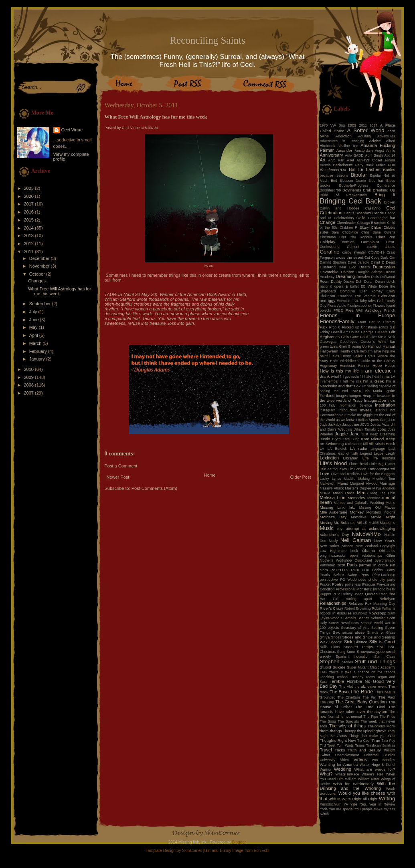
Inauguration (375, 400)
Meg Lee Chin (383, 493)
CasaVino (373, 208)
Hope (377, 366)
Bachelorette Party (348, 165)
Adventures (386, 136)
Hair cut (375, 346)
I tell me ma (351, 381)
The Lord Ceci (370, 707)
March (36, 343)
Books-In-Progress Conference (367, 185)
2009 (30, 377)
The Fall (369, 697)
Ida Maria (373, 391)
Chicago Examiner (372, 223)
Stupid (326, 667)
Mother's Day (333, 517)
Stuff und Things (375, 662)
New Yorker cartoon (337, 546)
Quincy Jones (353, 594)
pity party (388, 580)
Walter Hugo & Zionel (378, 765)
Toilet (331, 745)
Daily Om (388, 258)
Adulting (364, 136)
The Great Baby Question (361, 702)
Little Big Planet (382, 464)
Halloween (329, 351)
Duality (336, 282)
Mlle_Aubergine (334, 512)
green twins (329, 346)
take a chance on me (364, 672)
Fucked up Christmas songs (365, 327)
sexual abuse (354, 632)
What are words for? (375, 769)
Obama (368, 551)
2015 (30, 220)
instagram (328, 410)
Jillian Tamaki (365, 429)
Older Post (301, 477)
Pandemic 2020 (333, 565)
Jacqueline (350, 425)
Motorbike (359, 517)
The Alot (346, 687)
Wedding (343, 769)
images (342, 396)
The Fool (387, 697)
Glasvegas (328, 342)
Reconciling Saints (207, 40)
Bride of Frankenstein (343, 195)
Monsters (374, 512)
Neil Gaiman (356, 540)
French (390, 310)
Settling (377, 628)
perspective (329, 580)
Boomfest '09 (331, 190)
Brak (367, 190)
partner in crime (373, 565)
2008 (30, 385)
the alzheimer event (370, 687)
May (34, 327)
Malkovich (328, 483)
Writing (387, 799)
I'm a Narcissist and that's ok (358, 384)
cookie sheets (381, 247)
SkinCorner (192, 851)
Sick (348, 642)
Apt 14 (390, 155)
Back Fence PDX (381, 165)
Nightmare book (344, 551)
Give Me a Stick (383, 337)
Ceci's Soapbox (357, 213)
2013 (30, 236)
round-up (360, 613)
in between (381, 396)
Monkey (357, 512)
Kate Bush (351, 439)
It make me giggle (358, 415)
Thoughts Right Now (338, 740)
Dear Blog (348, 267)
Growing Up (357, 346)
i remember (329, 381)
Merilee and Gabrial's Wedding (359, 503)
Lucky (325, 479)
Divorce (347, 272)
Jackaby (334, 425)
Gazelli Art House (345, 332)
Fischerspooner (359, 306)
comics (348, 242)
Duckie (349, 282)
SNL (381, 647)
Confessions (330, 247)
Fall (380, 301)
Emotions (345, 296)
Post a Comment (121, 466)
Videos (360, 759)
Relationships (333, 603)
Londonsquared (382, 469)
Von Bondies (383, 760)
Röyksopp (378, 613)
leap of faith (348, 453)
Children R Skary (354, 228)
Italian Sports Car (372, 420)
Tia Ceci (364, 741)
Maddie (350, 479)
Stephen (330, 662)
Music (327, 528)
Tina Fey (388, 741)
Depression (384, 267)
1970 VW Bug (333, 125)
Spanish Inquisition (353, 657)
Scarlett (363, 618)
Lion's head (358, 464)
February (39, 351)
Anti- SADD (354, 155)
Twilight (389, 750)
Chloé (376, 227)
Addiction (343, 136)
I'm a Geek (373, 381)
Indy (332, 405)
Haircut (389, 346)
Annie (391, 151)
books (325, 185)
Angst (380, 151)
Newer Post (118, 477)
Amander (344, 150)
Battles (389, 170)
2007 (30, 393)
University (328, 760)
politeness (353, 584)
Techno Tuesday (350, 677)
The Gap (327, 702)
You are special (341, 809)
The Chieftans (349, 697)
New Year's (385, 541)
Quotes (371, 594)
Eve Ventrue (365, 296)
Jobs (382, 429)
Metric (391, 503)
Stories (347, 662)
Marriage (388, 483)
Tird (323, 745)
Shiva (325, 637)
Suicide (339, 667)
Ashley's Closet (369, 160)
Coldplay (328, 242)
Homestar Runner (354, 366)
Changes (37, 281)
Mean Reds (344, 493)
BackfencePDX (333, 170)
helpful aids (330, 356)
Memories (356, 498)
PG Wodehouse (353, 580)
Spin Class (385, 657)
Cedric (378, 213)
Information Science (355, 405)
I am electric (377, 371)
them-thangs (331, 731)
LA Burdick (337, 449)
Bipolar (359, 175)
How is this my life (340, 371)
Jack (324, 425)
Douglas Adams (369, 272)
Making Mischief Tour (377, 479)
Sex (336, 632)
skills (324, 647)
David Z (377, 262)
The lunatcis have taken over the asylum (358, 709)
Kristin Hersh (385, 444)
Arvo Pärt (336, 160)
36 (211, 266)
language (378, 449)
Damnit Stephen (333, 262)
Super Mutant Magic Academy (371, 667)
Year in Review (382, 804)
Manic (342, 483)
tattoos (390, 672)
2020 (30, 196)
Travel (326, 750)
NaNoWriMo (366, 534)
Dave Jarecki (358, 262)
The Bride (362, 692)
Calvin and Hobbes (340, 208)
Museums (387, 523)
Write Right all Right (359, 799)
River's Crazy (332, 608)
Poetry (338, 584)
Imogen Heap (360, 396)
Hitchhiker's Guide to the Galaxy (368, 361)
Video (344, 760)
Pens (365, 575)
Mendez (373, 498)
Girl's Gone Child (354, 337)
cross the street (350, 257)
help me (389, 351)
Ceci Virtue (72, 130)
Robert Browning (358, 608)
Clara (381, 237)
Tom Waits (345, 745)
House (390, 366)
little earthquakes (334, 469)
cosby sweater (354, 252)
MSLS (362, 523)
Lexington (330, 458)
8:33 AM (151, 128)
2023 (30, 188)
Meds (362, 493)
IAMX (356, 391)
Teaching (327, 677)
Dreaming (345, 276)
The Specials (348, 721)
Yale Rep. (359, 804)
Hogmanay (329, 366)
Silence (361, 642)
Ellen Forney (371, 291)
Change (328, 222)
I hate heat (371, 377)
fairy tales (368, 301)
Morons (389, 512)
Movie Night (383, 517)
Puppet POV (330, 594)
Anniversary (332, 155)
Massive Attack (332, 488)
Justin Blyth (330, 439)
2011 (30, 252)
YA (346, 804)
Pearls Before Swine (339, 575)
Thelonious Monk (382, 726)
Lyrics (337, 479)
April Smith (374, 155)
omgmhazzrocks (333, 556)
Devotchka (329, 272)
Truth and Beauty (364, 750)
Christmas (328, 237)
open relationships (366, 556)
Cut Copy (372, 258)
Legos (379, 453)
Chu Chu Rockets (356, 237)
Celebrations (344, 218)
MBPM (325, 493)
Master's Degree (358, 488)
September (41, 304)
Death (364, 267)
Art (323, 160)
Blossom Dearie (353, 181)
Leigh (390, 453)
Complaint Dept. (378, 242)
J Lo (392, 420)
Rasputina (387, 594)
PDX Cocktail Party (379, 570)
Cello (361, 218)
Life (366, 458)
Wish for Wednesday (353, 784)
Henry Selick (352, 356)
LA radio (358, 448)
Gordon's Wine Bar (378, 342)
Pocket (325, 584)
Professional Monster (353, 589)
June (35, 320)
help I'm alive (370, 351)
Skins (336, 647)
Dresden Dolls (368, 277)
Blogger (239, 842)
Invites (366, 410)
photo (373, 580)
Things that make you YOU (372, 736)
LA (322, 449)
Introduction (348, 410)
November (40, 266)
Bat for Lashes (364, 169)
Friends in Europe (358, 315)
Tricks (340, 750)
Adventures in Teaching (342, 141)
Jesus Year (380, 424)
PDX (355, 570)
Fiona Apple (337, 306)
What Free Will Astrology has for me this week (60, 291)
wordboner (328, 793)
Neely (333, 541)
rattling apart (359, 599)
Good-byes (349, 342)
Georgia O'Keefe (374, 332)
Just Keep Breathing (379, 434)
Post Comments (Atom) (154, 488)
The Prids (388, 717)
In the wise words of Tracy (358, 398)
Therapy (349, 731)
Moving (326, 523)
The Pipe (371, 717)
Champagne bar (382, 218)
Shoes (336, 637)
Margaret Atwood (364, 483)
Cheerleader (346, 223)
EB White (369, 286)
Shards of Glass (381, 632)
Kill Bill (368, 444)
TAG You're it (331, 672)
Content (353, 247)
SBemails (348, 618)
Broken (390, 202)
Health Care (349, 351)
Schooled (378, 618)
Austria (325, 165)
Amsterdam (363, 151)
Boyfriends (352, 190)
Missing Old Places (377, 508)
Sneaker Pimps (358, 647)
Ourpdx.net (363, 560)
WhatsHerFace (347, 774)
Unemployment (347, 755)
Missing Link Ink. (338, 507)
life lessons (384, 458)
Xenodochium (331, 804)
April (34, 335)
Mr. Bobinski (344, 523)
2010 (30, 369)
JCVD (365, 425)
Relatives (356, 604)
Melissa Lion (333, 497)
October (38, 274)
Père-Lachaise (384, 575)
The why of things (347, 726)
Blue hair (376, 181)
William (351, 779)
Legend (366, 453)
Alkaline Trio (348, 146)
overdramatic (385, 560)
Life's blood (334, 463)
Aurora (390, 160)
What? (326, 774)
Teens (370, 677)
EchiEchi (262, 851)
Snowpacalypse (371, 652)
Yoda (324, 809)
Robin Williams (383, 608)
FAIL (355, 301)
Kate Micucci (372, 439)
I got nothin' (352, 377)
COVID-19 (376, 252)
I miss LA (388, 377)
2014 (30, 228)
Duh (359, 282)
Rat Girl (329, 599)
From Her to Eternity (376, 322)
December (40, 258)
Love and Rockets (345, 474)
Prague (368, 584)
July (34, 312)
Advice (375, 141)
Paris (352, 565)
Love (325, 473)
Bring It (385, 195)
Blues (391, 181)
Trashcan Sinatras (381, 745)
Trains (360, 745)
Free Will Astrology (363, 310)
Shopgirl (336, 642)
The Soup (328, 721)
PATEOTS (339, 570)
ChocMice (350, 232)
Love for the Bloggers (378, 474)
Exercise (344, 301)
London (360, 469)
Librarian (350, 458)
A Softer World (366, 130)
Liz (351, 469)
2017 (30, 204)
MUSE (373, 523)
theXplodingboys (371, 731)
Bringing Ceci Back (351, 201)
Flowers (379, 306)
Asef (350, 160)
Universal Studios (379, 755)
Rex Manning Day (380, 604)
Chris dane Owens (378, 232)
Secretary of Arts (355, 628)
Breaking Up (384, 190)
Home (210, 475)
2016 (30, 212)
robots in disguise (336, 613)
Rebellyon (387, 599)
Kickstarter (354, 444)
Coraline (330, 252)
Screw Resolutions (344, 623)
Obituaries (387, 551)
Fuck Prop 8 (330, 327)
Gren (343, 346)
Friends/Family (337, 321)
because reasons (334, 175)
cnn (392, 237)
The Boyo (339, 692)
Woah (391, 789)
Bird (334, 181)
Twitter (325, 755)
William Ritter (369, 779)
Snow (351, 652)
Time (376, 740)
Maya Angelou (384, 488)
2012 (30, 244)
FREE (338, 310)
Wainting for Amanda (339, 764)
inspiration (385, 405)
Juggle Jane (347, 434)
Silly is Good (382, 642)
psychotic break (383, 589)
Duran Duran (375, 282)
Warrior (326, 769)
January (38, 359)
